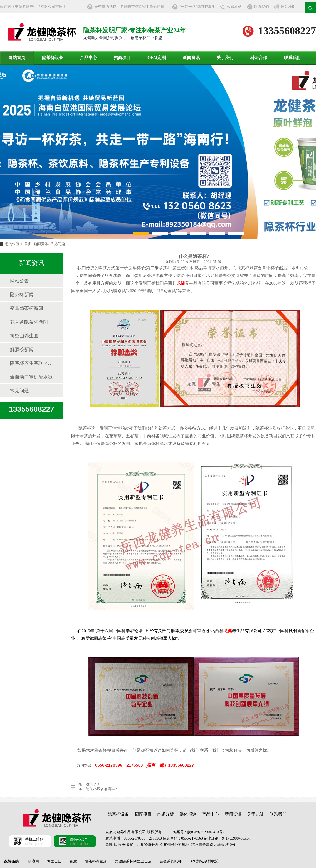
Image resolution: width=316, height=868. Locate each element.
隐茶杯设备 (53, 58)
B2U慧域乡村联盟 (204, 861)
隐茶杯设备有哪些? (101, 789)
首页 (28, 244)
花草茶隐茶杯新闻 (29, 322)
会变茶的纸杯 (171, 861)
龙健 (181, 283)
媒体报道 (188, 814)
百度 (73, 861)
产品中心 (88, 58)
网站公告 (19, 281)
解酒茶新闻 (22, 349)
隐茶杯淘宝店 (96, 861)
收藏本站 (234, 7)
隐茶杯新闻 (22, 295)
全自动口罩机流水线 (31, 377)
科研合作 (259, 58)
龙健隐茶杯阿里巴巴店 (133, 861)
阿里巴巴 (54, 861)
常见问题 (58, 244)
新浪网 (33, 861)
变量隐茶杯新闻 (27, 308)
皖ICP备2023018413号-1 (207, 832)
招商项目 (122, 58)
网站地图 (288, 7)
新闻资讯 (191, 58)
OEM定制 (157, 58)
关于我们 (225, 58)
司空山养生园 (24, 336)
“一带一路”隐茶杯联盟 (197, 7)
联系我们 (261, 7)
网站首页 (17, 58)
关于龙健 (255, 814)
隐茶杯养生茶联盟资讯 (31, 363)
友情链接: (12, 861)
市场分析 (165, 814)
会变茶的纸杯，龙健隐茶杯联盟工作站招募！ (131, 7)
